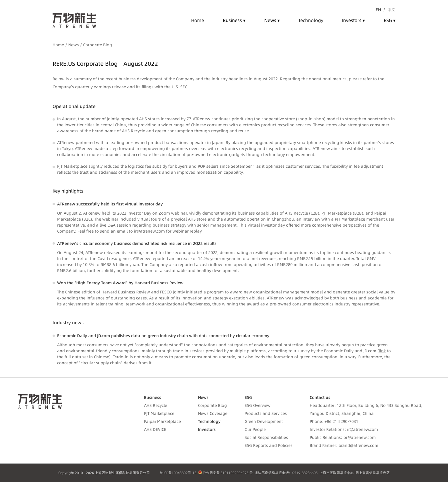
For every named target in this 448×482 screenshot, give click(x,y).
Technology (209, 421)
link (382, 351)
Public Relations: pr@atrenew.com (343, 437)
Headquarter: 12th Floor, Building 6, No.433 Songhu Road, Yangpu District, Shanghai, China (366, 409)
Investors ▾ (353, 20)
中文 (391, 10)
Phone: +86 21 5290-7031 (334, 421)
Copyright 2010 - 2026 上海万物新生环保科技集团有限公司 (104, 473)
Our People (255, 429)
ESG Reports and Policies (269, 445)
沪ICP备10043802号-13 (178, 473)
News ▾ (272, 20)
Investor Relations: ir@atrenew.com (344, 429)
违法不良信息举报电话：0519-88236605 (286, 473)
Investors (207, 429)
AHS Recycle (156, 405)
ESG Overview (258, 405)
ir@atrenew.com (149, 231)
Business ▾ (234, 20)
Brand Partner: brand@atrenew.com (344, 445)
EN (378, 10)
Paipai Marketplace (162, 421)
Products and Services (266, 413)
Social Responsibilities (266, 437)
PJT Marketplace (159, 413)
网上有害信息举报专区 (373, 473)
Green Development (264, 421)
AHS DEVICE (155, 429)
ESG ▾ (390, 20)
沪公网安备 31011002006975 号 (226, 473)
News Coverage (213, 413)
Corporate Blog (212, 405)
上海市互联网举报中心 (337, 473)
